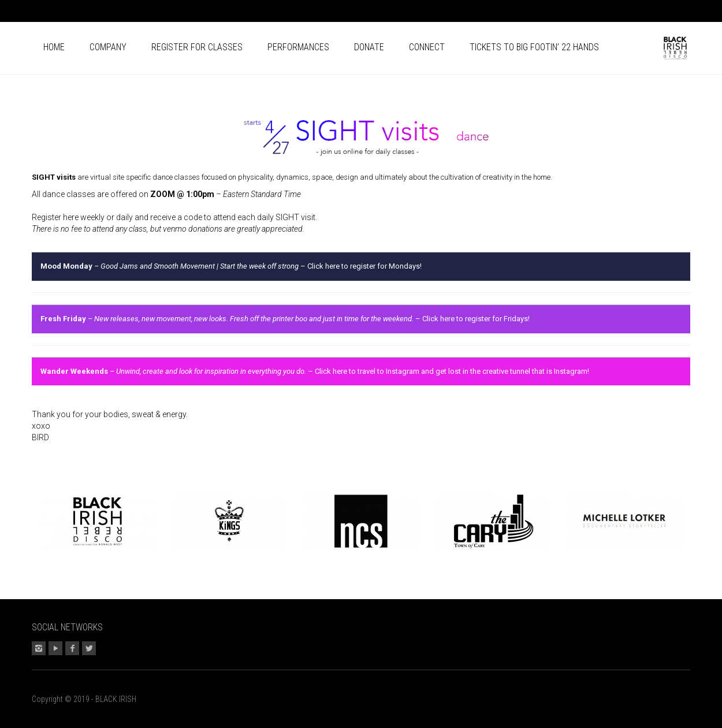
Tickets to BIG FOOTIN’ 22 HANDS (534, 47)
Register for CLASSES (197, 47)
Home (54, 47)
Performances (298, 47)
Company (108, 47)
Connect (427, 47)
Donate (369, 47)
